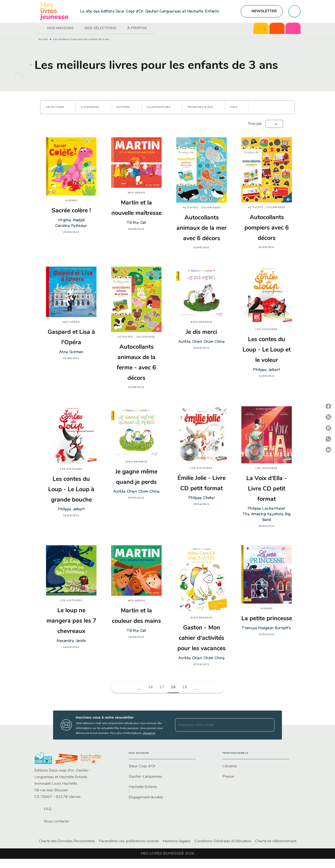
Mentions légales (177, 841)
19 (184, 687)
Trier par (255, 124)
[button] (262, 11)
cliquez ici (149, 733)
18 (173, 687)
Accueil (43, 39)
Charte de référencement (276, 841)
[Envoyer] (269, 725)
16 (151, 687)
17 (162, 687)
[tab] (39, 28)
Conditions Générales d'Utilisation (223, 841)
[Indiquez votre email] (219, 725)
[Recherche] (294, 11)
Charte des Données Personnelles (67, 841)
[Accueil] (54, 11)
